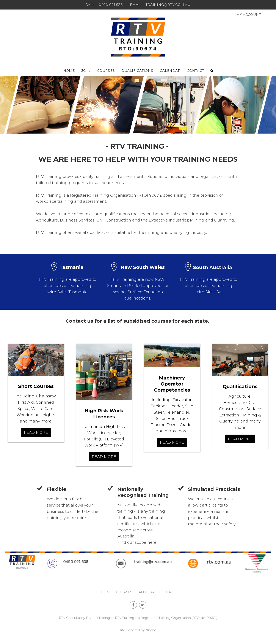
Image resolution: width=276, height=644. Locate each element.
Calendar (170, 71)
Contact (196, 71)
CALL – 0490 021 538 (104, 5)
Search (212, 71)
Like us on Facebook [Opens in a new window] (133, 605)
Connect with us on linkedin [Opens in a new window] (143, 605)
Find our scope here (137, 542)
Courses (106, 71)
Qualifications (137, 71)
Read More (36, 432)
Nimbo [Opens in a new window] (151, 630)
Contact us (79, 321)
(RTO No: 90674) (205, 618)
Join (86, 71)
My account (249, 15)
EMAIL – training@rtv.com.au (160, 5)
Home (69, 71)
